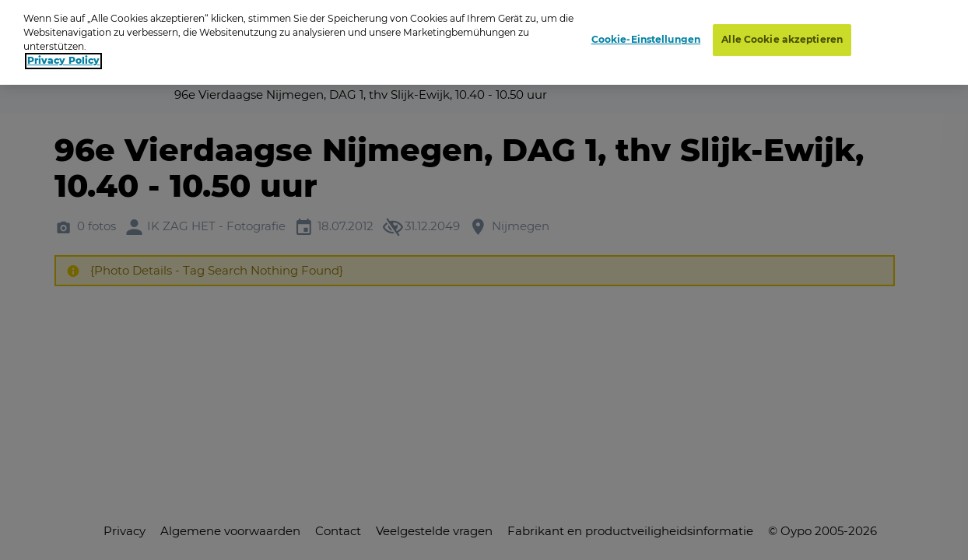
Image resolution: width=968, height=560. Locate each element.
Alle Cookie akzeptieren (782, 31)
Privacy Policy (63, 52)
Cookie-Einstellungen (646, 31)
